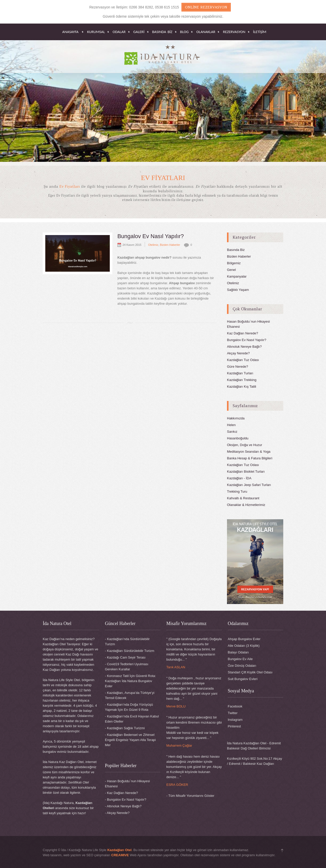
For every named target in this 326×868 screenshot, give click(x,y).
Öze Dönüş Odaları (242, 666)
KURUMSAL (96, 32)
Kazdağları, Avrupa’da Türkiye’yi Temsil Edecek (130, 695)
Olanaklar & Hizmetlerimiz (246, 505)
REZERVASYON (234, 32)
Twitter (233, 713)
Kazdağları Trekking (242, 380)
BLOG (184, 32)
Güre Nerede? (237, 367)
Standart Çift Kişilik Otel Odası (250, 672)
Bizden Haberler (170, 245)
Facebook (235, 706)
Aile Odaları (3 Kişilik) (244, 646)
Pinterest (234, 726)
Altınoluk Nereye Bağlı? (244, 347)
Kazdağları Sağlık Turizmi (126, 728)
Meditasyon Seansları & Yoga (249, 452)
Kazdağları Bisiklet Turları (246, 472)
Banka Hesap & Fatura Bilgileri (250, 458)
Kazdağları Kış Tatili (242, 387)
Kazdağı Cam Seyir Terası (126, 657)
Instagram (235, 720)
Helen (231, 425)
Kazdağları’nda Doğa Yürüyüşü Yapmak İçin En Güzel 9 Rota (129, 707)
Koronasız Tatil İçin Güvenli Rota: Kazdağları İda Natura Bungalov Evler (130, 681)
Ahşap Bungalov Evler (244, 639)
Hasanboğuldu (238, 438)
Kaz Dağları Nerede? (242, 333)
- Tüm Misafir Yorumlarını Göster (190, 796)
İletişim (260, 32)
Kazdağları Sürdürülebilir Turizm (131, 651)
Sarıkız (232, 432)
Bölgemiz (234, 263)
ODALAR (119, 32)
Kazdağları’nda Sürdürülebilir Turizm (127, 642)
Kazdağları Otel (119, 850)
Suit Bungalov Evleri (243, 679)
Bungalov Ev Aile (240, 659)
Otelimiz (153, 245)
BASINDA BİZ (162, 32)
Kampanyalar (237, 276)
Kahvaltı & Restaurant (243, 498)
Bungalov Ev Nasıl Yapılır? (151, 236)
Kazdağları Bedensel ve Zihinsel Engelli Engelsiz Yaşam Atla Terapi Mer (130, 740)
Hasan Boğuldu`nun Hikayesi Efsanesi (127, 784)
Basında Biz (236, 250)
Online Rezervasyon (206, 7)
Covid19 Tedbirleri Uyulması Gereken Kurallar (127, 667)
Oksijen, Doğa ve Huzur (244, 445)
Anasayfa (70, 32)
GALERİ (139, 32)
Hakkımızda (236, 418)
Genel (231, 270)
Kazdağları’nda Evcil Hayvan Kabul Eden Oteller (132, 719)
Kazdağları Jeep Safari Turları (249, 485)
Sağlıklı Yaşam (238, 290)
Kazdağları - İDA (239, 478)
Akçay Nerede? (238, 353)
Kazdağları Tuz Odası (243, 360)
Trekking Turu (237, 491)
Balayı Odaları (238, 652)
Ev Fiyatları (163, 178)
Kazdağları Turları (240, 373)
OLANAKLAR (206, 32)
